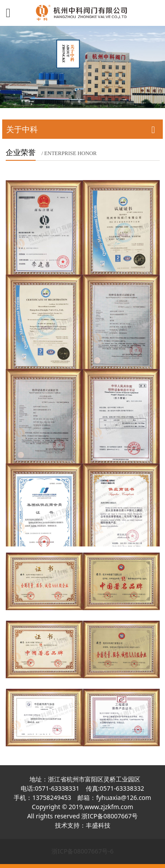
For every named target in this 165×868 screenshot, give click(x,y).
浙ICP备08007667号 (110, 816)
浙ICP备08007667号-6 (82, 851)
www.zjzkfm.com (109, 807)
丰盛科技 (98, 825)
